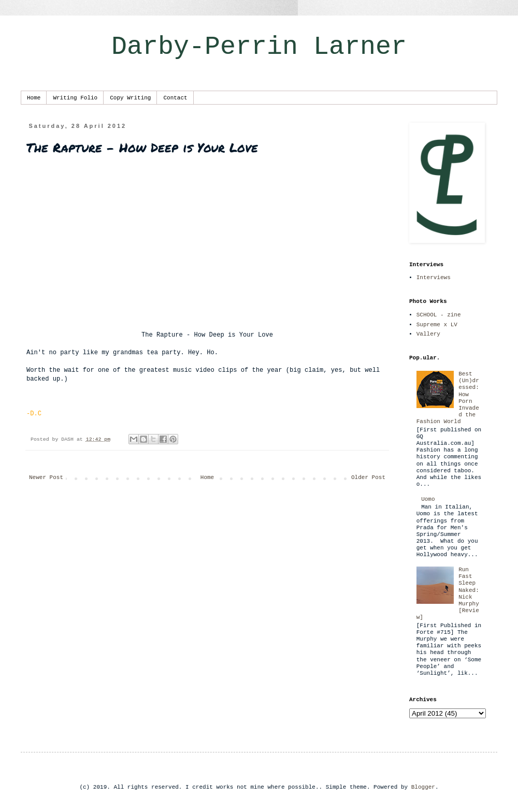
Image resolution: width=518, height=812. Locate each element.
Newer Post (46, 477)
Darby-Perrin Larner (259, 47)
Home (34, 98)
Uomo (428, 499)
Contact (175, 98)
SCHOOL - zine (439, 315)
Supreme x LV (437, 325)
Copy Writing (130, 98)
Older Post (368, 477)
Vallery (428, 334)
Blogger (423, 787)
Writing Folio (75, 98)
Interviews (434, 278)
